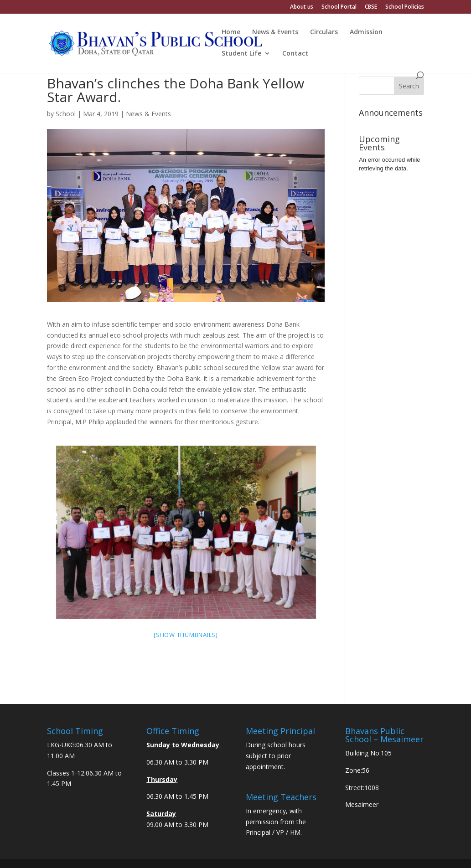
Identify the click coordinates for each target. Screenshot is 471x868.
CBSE (371, 7)
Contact (295, 54)
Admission (366, 32)
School (66, 114)
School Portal (339, 7)
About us (302, 7)
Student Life (241, 54)
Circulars (324, 32)
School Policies (405, 7)
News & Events (275, 32)
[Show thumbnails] (186, 635)
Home (231, 32)
